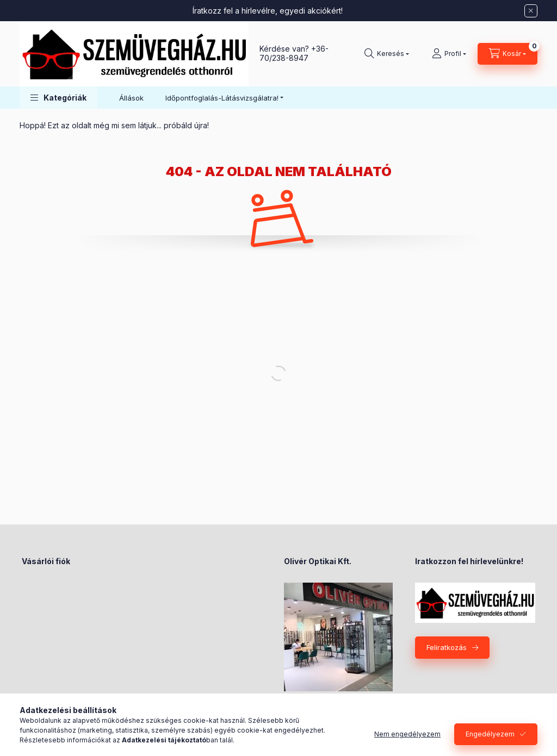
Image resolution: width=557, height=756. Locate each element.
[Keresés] (387, 54)
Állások (131, 98)
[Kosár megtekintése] (508, 54)
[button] (58, 98)
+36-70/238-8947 (294, 53)
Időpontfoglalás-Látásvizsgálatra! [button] (222, 98)
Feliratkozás (447, 647)
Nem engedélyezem (407, 734)
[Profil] (449, 54)
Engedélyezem (490, 734)
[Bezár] (531, 11)
